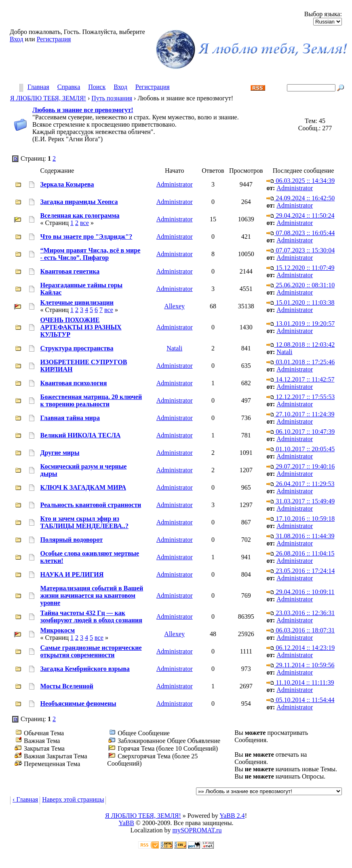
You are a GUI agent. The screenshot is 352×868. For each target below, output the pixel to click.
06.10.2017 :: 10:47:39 (300, 432)
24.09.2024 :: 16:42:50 (300, 198)
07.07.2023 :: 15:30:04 (300, 250)
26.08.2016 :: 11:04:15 (300, 553)
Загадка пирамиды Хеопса (79, 202)
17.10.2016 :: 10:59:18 (300, 519)
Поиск (97, 87)
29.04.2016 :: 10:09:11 (300, 592)
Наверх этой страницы (73, 799)
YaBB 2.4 (232, 816)
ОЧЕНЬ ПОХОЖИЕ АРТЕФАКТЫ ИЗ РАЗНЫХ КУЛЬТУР (81, 327)
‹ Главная (25, 799)
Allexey (174, 306)
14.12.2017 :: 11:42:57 (300, 379)
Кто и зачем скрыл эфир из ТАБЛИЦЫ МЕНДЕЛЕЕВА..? (84, 522)
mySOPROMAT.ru (197, 830)
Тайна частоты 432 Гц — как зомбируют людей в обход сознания (91, 617)
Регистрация (54, 39)
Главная (38, 87)
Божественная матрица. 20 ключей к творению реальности (91, 400)
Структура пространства (77, 348)
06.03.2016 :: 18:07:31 (300, 630)
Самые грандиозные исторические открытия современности (91, 651)
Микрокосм (58, 630)
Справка (69, 87)
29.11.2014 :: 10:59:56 (300, 665)
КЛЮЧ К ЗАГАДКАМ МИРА (83, 487)
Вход (17, 39)
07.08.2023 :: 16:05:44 (300, 233)
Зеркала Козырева (67, 184)
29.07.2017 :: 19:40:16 (300, 466)
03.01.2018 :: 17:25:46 (300, 362)
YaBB (126, 823)
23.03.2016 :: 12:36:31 (300, 613)
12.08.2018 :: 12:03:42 (300, 345)
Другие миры (60, 453)
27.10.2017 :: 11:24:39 (300, 414)
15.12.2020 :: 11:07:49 (300, 268)
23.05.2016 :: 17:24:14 (300, 571)
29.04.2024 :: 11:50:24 (300, 215)
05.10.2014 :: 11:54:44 (300, 700)
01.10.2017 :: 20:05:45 (300, 449)
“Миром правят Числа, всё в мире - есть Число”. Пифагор (91, 254)
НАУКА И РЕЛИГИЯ (72, 574)
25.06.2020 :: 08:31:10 (300, 285)
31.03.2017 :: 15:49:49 (300, 501)
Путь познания (112, 98)
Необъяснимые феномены (78, 704)
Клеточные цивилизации (77, 302)
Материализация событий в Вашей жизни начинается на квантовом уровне (92, 595)
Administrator (175, 184)
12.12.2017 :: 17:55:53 (300, 397)
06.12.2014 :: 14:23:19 (300, 648)
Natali (174, 348)
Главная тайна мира (70, 418)
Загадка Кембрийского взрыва (85, 669)
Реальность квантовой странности (91, 505)
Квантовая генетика (70, 271)
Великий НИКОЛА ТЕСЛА (81, 435)
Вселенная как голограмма (80, 215)
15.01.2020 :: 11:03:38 (300, 302)
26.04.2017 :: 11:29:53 (300, 484)
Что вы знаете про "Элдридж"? (86, 237)
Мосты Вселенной (67, 686)
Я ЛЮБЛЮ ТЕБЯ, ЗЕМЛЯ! (48, 98)
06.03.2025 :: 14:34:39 (300, 181)
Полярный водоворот (72, 540)
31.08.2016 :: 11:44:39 (300, 536)
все (84, 223)
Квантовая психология (74, 383)
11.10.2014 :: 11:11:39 (300, 682)
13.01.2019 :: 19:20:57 (300, 324)
